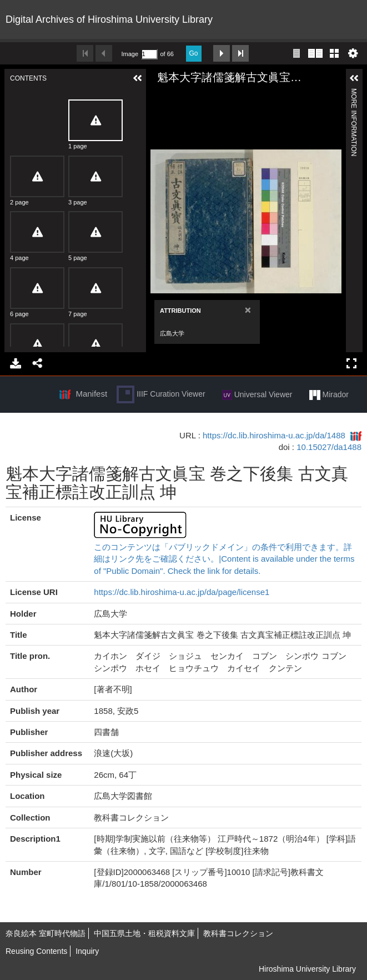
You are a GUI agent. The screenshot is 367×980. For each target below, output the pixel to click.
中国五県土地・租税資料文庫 (144, 933)
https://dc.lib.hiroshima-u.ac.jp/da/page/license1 (182, 592)
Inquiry (87, 951)
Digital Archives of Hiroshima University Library (109, 19)
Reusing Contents (36, 951)
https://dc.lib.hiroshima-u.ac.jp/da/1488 (274, 435)
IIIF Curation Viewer (161, 394)
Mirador (329, 395)
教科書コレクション (238, 933)
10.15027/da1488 (329, 447)
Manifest (91, 394)
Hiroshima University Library (307, 969)
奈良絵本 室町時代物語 (46, 933)
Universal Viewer (257, 395)
